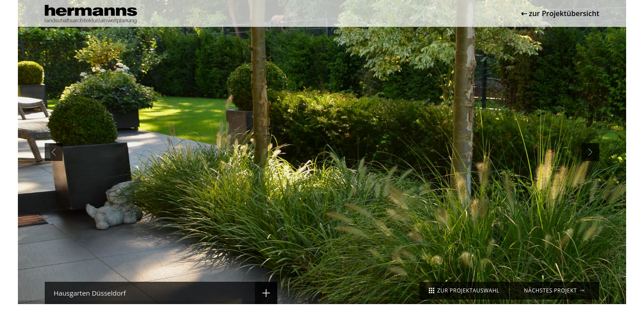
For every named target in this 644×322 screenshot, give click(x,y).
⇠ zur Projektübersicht (560, 13)
